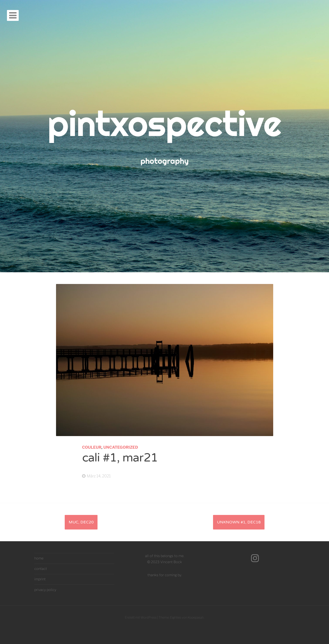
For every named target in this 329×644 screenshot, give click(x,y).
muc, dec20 (81, 522)
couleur (92, 447)
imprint (40, 579)
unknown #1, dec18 (239, 522)
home (39, 558)
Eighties (176, 617)
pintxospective (164, 123)
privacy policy (45, 590)
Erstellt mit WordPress (141, 617)
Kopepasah (196, 617)
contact (41, 569)
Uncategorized (121, 447)
